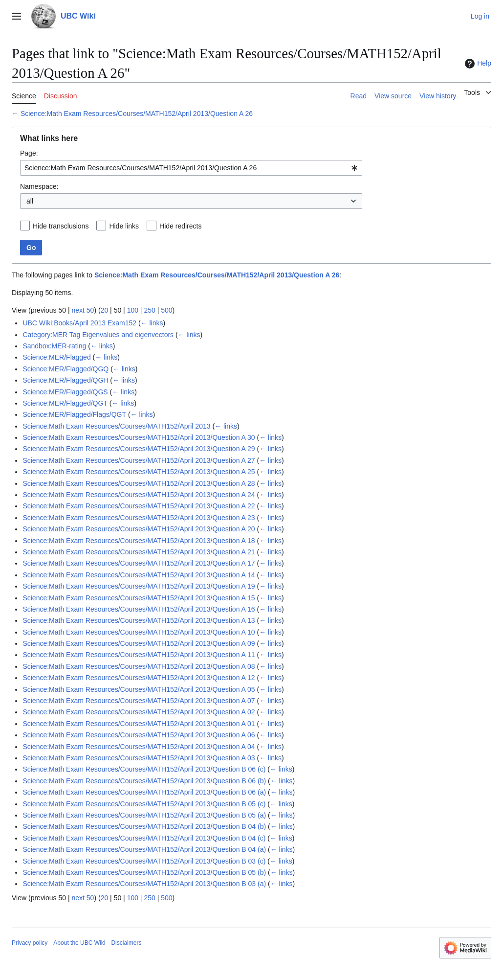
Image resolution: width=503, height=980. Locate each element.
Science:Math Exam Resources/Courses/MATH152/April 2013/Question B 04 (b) (144, 826)
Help (477, 64)
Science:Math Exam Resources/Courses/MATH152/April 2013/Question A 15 (139, 598)
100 (133, 310)
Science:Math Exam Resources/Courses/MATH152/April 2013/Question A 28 (139, 483)
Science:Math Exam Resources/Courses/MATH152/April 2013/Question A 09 (139, 643)
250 (149, 310)
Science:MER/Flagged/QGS (65, 392)
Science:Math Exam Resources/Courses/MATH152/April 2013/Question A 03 (139, 758)
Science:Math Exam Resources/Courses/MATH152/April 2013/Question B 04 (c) (144, 838)
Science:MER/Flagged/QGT (65, 403)
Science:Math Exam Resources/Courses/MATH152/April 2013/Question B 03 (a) (144, 884)
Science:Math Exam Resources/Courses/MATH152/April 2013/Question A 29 (139, 449)
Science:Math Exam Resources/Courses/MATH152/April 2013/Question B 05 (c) (144, 804)
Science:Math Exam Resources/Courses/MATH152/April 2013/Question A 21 (139, 552)
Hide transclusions (61, 226)
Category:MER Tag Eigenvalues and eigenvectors (98, 335)
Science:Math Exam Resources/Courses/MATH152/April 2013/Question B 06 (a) (144, 792)
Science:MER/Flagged (56, 357)
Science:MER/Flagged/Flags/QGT (74, 414)
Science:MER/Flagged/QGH (65, 380)
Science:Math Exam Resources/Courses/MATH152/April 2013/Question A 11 (139, 655)
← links (152, 323)
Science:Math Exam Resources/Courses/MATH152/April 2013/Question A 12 (139, 678)
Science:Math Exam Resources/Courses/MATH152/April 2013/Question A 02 (139, 712)
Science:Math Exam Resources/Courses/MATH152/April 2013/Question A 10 (139, 632)
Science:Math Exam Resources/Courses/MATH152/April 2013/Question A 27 (139, 460)
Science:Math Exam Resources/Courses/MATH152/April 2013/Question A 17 (139, 563)
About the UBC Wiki (79, 943)
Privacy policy (30, 943)
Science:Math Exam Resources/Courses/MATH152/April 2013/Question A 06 (139, 735)
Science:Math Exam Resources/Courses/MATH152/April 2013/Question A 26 (137, 114)
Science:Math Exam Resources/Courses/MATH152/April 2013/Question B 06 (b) (144, 781)
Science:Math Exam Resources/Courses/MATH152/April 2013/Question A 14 (139, 575)
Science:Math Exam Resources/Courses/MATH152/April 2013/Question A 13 (139, 620)
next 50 (83, 310)
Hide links (124, 226)
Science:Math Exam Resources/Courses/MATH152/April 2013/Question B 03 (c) (144, 861)
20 (105, 310)
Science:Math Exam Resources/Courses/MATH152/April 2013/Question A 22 (139, 506)
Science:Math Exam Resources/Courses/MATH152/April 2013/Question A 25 (139, 472)
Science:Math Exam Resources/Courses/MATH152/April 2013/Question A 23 (139, 518)
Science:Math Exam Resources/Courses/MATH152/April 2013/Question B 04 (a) (144, 849)
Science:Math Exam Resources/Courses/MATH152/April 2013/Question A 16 (139, 609)
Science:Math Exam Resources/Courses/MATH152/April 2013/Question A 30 (139, 437)
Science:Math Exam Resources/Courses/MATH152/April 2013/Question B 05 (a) (144, 815)
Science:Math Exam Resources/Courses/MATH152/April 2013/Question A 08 (139, 666)
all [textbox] (30, 201)
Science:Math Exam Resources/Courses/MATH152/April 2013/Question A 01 (139, 724)
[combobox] (191, 168)
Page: (29, 153)
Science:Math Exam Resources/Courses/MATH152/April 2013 (116, 426)
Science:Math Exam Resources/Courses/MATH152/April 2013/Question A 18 (139, 541)
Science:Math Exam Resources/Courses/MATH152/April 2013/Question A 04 (139, 747)
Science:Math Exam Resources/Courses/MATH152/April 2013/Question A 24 (139, 495)
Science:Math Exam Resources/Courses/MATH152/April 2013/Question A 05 (139, 689)
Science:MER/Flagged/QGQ (66, 369)
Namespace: (39, 186)
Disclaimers (126, 943)
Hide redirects (180, 226)
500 (166, 310)
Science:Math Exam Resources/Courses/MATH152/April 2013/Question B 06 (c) (144, 769)
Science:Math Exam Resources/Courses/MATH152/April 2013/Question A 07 (139, 701)
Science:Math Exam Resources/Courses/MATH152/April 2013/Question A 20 (139, 529)
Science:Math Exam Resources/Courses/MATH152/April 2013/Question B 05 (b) (144, 872)
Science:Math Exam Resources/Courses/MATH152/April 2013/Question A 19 (139, 586)
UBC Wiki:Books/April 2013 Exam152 (79, 323)
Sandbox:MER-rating (54, 346)
